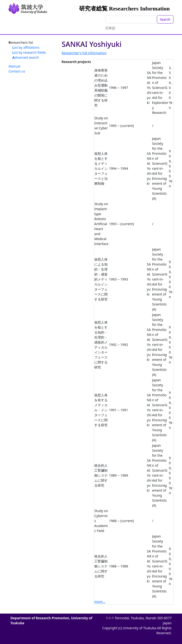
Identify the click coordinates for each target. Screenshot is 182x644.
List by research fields (29, 52)
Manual (14, 66)
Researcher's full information (84, 53)
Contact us (17, 71)
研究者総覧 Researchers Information (124, 9)
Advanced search (26, 57)
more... (100, 602)
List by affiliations (26, 47)
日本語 (110, 28)
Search (165, 19)
